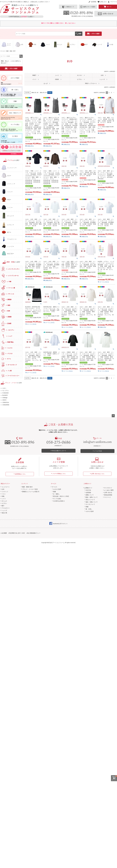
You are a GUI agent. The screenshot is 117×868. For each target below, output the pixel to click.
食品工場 (4, 513)
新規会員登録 (108, 495)
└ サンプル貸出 (57, 499)
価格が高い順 (43, 93)
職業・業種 (9, 51)
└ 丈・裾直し (56, 494)
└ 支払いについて (90, 500)
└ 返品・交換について (91, 502)
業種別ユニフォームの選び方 (31, 492)
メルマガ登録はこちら (59, 474)
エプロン (4, 503)
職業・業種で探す (27, 487)
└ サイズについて (90, 504)
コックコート (6, 487)
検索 (79, 34)
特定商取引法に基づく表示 (17, 533)
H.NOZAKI (5, 393)
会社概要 (4, 533)
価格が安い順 (35, 93)
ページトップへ (113, 416)
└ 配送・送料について (91, 497)
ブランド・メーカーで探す (30, 489)
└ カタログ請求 (57, 489)
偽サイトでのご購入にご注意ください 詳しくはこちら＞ (58, 23)
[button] (114, 93)
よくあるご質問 (109, 490)
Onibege (5, 398)
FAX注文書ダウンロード (59, 451)
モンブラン (6, 391)
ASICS (4, 400)
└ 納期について (89, 495)
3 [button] (111, 93)
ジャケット (5, 492)
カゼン (4, 388)
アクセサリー (6, 508)
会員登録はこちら (20, 474)
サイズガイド (108, 488)
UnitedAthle (6, 405)
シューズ (4, 510)
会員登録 (94, 2)
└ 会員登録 (88, 493)
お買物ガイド (88, 488)
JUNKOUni (6, 402)
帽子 (3, 506)
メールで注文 (98, 451)
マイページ (114, 2)
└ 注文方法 (88, 490)
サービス (3, 51)
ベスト (4, 494)
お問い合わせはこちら (98, 474)
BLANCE (5, 395)
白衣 (3, 489)
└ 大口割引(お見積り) (58, 501)
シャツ (4, 499)
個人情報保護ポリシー (34, 533)
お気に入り (103, 2)
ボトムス (4, 501)
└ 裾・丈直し (88, 509)
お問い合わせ (108, 493)
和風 (3, 496)
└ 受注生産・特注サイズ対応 (60, 496)
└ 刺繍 (54, 492)
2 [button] (109, 93)
